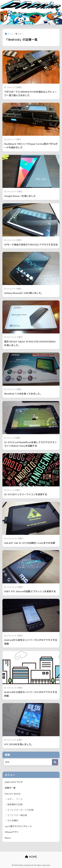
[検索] (55, 762)
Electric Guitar (13, 794)
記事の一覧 (10, 788)
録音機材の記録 (15, 804)
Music (8, 838)
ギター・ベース (15, 799)
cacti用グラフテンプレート (18, 826)
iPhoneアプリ (12, 832)
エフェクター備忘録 (17, 815)
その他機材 (13, 821)
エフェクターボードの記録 (20, 810)
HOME (31, 857)
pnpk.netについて (14, 782)
